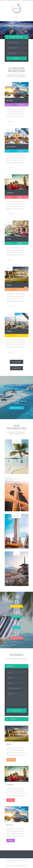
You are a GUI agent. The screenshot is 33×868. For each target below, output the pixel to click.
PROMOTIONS (17, 368)
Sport (20, 197)
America (17, 516)
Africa (17, 479)
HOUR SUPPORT (17, 638)
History (21, 151)
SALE (26, 131)
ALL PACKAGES (17, 362)
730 (10, 315)
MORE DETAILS (17, 408)
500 (10, 130)
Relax (20, 243)
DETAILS (11, 121)
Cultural (21, 105)
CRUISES (16, 627)
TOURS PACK (16, 617)
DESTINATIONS (16, 606)
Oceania (17, 441)
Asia (17, 553)
